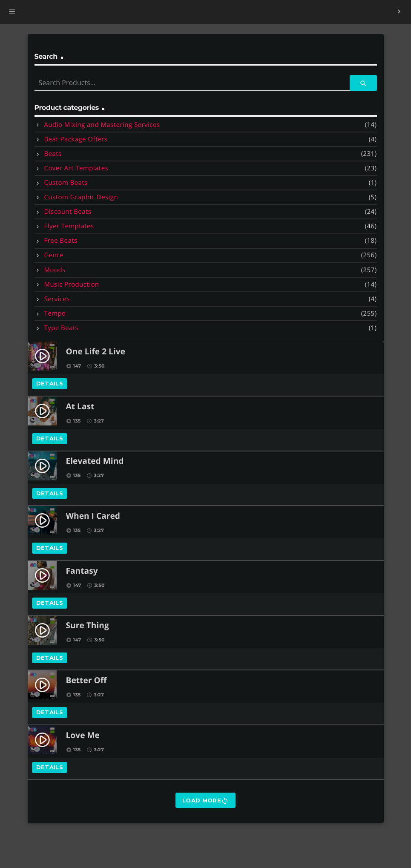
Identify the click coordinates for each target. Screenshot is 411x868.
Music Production (72, 285)
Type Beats (62, 328)
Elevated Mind (95, 461)
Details (50, 383)
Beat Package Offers (76, 139)
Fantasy (82, 571)
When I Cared (93, 516)
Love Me (83, 736)
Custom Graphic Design (81, 197)
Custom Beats (66, 183)
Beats (53, 154)
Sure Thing (88, 626)
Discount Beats (68, 212)
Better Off (86, 681)
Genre (54, 255)
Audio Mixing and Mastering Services (102, 125)
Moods (55, 270)
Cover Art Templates (76, 168)
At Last (80, 407)
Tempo (55, 313)
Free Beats (61, 241)
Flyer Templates (69, 226)
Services (57, 299)
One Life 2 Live (96, 352)
